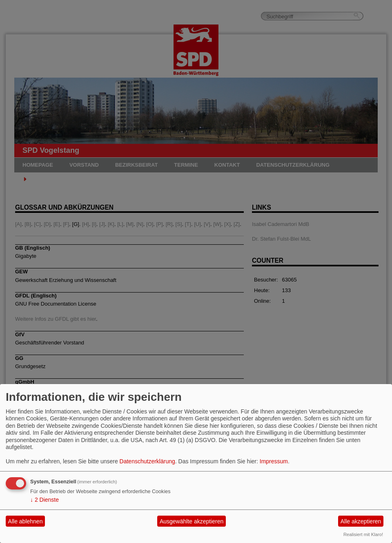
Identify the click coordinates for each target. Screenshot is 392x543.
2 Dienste (45, 500)
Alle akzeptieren (361, 521)
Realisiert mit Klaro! (363, 534)
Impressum (274, 461)
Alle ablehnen (26, 521)
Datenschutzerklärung (147, 461)
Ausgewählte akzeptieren (192, 521)
